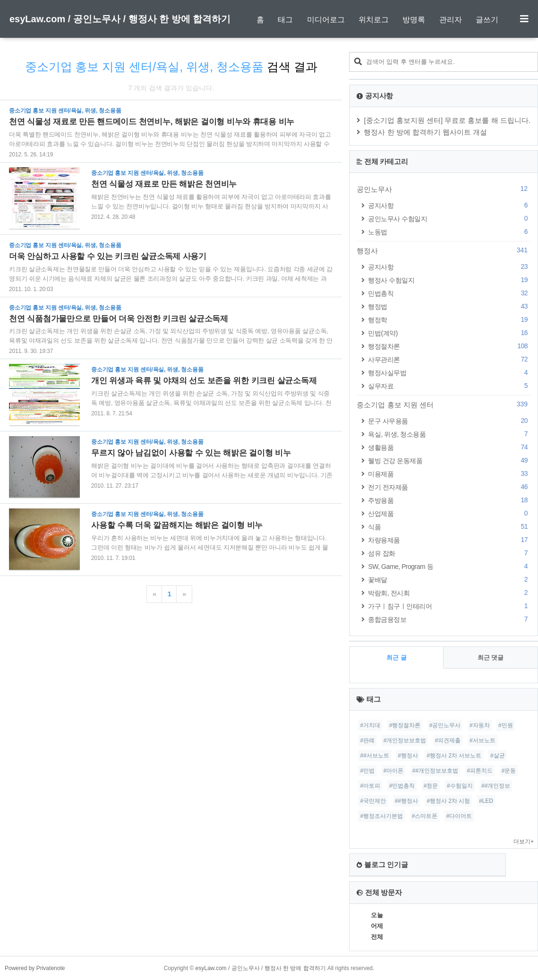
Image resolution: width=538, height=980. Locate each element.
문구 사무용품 (449, 421)
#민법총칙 (402, 786)
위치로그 (374, 20)
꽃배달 (449, 580)
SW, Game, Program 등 (449, 566)
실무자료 (449, 386)
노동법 (449, 232)
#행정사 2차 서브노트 (454, 756)
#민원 (506, 725)
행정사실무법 (449, 373)
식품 (449, 527)
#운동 (509, 771)
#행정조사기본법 (381, 816)
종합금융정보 (449, 619)
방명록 (414, 20)
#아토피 (370, 786)
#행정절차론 (405, 725)
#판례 (367, 740)
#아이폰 (394, 771)
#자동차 (480, 725)
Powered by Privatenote (35, 968)
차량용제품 (449, 540)
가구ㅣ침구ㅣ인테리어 (449, 606)
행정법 (449, 306)
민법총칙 (449, 293)
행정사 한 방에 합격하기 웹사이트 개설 (425, 132)
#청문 (431, 786)
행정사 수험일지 (449, 280)
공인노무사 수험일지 (449, 219)
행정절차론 (449, 346)
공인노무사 (444, 189)
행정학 (449, 320)
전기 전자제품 (449, 487)
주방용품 (449, 500)
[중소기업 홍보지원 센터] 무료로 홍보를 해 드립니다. (447, 120)
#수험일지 (460, 786)
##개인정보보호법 (435, 771)
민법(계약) (449, 333)
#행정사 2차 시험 (448, 801)
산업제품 (449, 513)
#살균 (498, 756)
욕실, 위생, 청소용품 (449, 434)
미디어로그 (326, 20)
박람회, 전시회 (449, 593)
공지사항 (449, 205)
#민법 (367, 771)
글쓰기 (487, 20)
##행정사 (406, 801)
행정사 (444, 250)
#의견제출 (448, 740)
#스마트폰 (425, 816)
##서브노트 (374, 756)
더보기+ (524, 842)
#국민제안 (373, 801)
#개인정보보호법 (405, 740)
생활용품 (449, 447)
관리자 (451, 20)
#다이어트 (459, 816)
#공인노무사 (445, 725)
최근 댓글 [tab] (491, 658)
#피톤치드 (480, 771)
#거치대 (370, 725)
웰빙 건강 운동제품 (449, 460)
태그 (285, 20)
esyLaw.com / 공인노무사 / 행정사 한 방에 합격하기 (120, 19)
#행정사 (408, 756)
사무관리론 (449, 359)
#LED (486, 801)
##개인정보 (496, 786)
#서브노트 (482, 740)
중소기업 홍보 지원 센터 (444, 404)
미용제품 (449, 474)
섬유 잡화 (449, 553)
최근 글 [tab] (397, 658)
